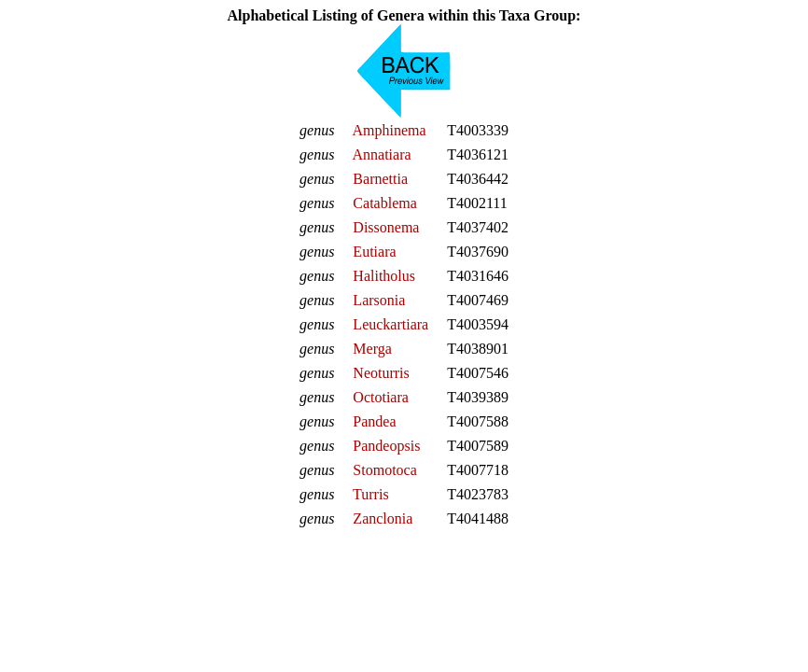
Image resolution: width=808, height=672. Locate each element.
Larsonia (379, 300)
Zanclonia (383, 518)
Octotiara (381, 397)
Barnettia (380, 179)
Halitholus (384, 276)
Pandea (374, 421)
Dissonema (386, 227)
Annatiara (381, 154)
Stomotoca (384, 470)
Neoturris (381, 373)
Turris (371, 494)
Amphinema (389, 130)
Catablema (384, 203)
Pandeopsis (386, 446)
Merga (372, 349)
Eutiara (374, 252)
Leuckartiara (390, 324)
